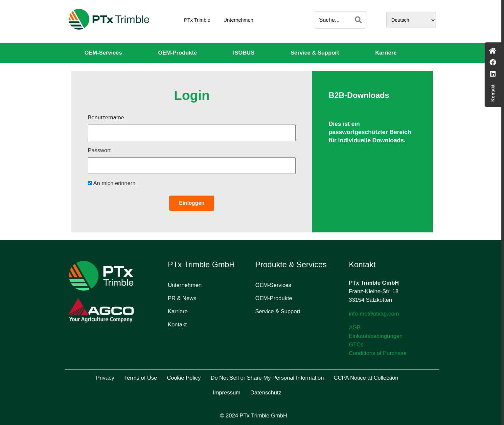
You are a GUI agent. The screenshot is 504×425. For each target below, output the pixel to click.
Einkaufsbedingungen (376, 336)
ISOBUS (244, 53)
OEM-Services (103, 53)
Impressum (227, 393)
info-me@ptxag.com (374, 314)
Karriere (386, 53)
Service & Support (315, 53)
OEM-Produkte (177, 53)
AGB (355, 328)
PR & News (182, 298)
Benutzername (106, 118)
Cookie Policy (184, 378)
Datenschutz (266, 393)
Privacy (105, 378)
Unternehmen (238, 20)
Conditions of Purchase (378, 353)
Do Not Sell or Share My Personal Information (267, 378)
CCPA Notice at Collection (366, 378)
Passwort (99, 150)
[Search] (358, 20)
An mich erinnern (112, 183)
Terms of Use (141, 378)
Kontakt (177, 325)
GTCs (356, 345)
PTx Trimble (197, 20)
